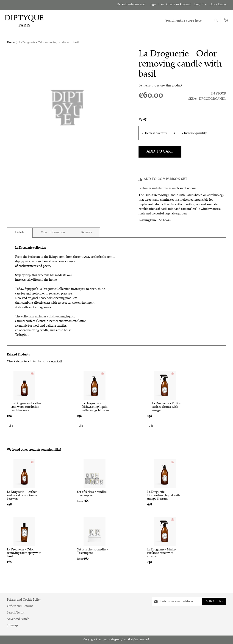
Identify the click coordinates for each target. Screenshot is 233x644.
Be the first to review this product (160, 86)
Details (20, 232)
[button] (218, 5)
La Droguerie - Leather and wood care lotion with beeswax (26, 407)
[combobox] (192, 21)
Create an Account (179, 4)
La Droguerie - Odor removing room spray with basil (24, 555)
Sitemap (12, 626)
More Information (52, 232)
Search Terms (16, 613)
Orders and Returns (19, 606)
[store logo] (24, 21)
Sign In (155, 4)
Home (11, 43)
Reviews (85, 232)
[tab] (20, 232)
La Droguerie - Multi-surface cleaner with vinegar (166, 407)
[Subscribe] (214, 601)
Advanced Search (18, 619)
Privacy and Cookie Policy (24, 600)
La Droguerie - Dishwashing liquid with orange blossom (95, 407)
